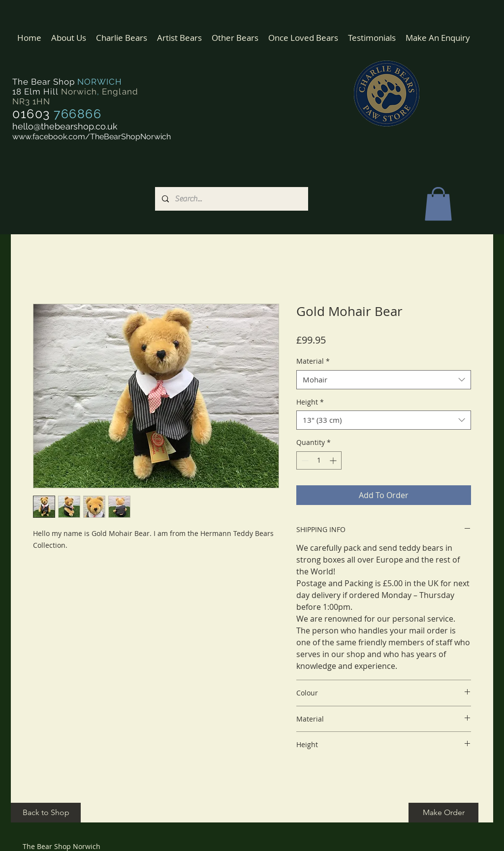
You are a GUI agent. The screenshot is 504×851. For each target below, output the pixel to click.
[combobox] (384, 380)
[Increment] (334, 460)
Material (313, 361)
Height (310, 402)
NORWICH (100, 82)
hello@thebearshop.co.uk (65, 126)
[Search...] (231, 199)
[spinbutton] (319, 460)
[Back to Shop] (46, 813)
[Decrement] (304, 460)
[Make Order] (443, 813)
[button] (122, 38)
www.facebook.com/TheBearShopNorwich (92, 137)
